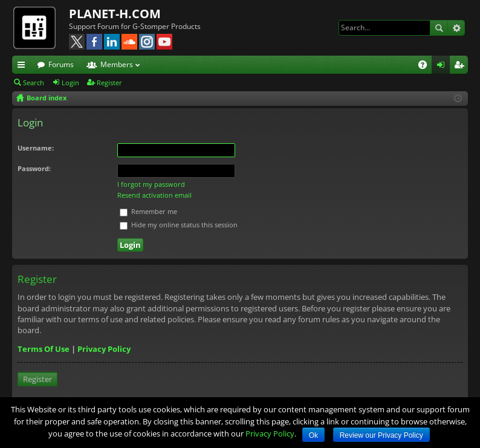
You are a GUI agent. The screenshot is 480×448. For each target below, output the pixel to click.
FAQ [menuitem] (426, 67)
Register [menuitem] (461, 67)
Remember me (148, 211)
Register (109, 83)
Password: (34, 168)
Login (70, 83)
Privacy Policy (104, 349)
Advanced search (456, 28)
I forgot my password (151, 184)
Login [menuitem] (443, 67)
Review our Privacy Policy (381, 435)
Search (439, 28)
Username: (36, 148)
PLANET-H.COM (115, 14)
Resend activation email (154, 195)
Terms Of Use (44, 349)
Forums (61, 64)
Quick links (24, 67)
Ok (313, 435)
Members (117, 64)
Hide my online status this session (179, 225)
